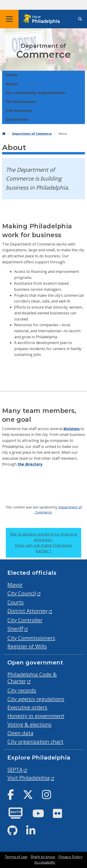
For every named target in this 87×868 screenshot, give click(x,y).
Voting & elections (29, 724)
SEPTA (15, 770)
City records (22, 690)
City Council (22, 593)
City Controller (25, 620)
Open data (20, 733)
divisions (72, 429)
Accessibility (45, 862)
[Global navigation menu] (9, 19)
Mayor (15, 585)
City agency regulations (36, 699)
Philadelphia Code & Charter (32, 678)
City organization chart (35, 742)
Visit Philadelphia (29, 778)
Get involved (19, 111)
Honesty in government (36, 716)
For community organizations (35, 93)
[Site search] (80, 19)
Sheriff (15, 629)
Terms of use (16, 857)
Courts (16, 602)
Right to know (43, 857)
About (12, 84)
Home (12, 75)
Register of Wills (27, 646)
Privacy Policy (70, 857)
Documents (17, 120)
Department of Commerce (32, 134)
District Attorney (27, 611)
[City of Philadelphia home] (43, 19)
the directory (30, 464)
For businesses (21, 102)
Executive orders (27, 707)
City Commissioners (31, 638)
